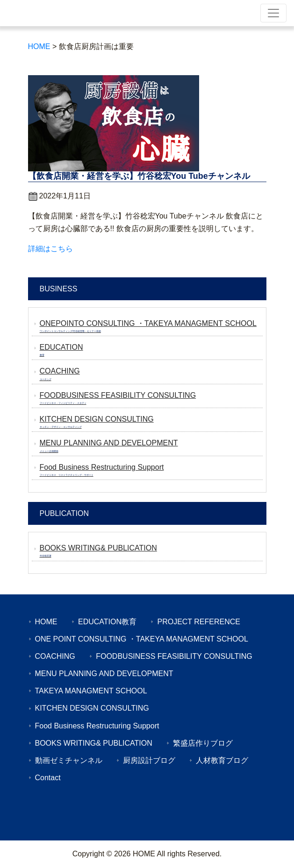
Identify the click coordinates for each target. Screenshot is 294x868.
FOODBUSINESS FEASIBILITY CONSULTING (174, 656)
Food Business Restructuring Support (97, 726)
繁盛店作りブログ (203, 743)
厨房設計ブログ (149, 760)
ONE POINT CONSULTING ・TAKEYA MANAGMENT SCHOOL (142, 639)
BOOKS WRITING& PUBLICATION (94, 743)
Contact (48, 778)
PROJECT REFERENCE (199, 622)
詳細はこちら (50, 249)
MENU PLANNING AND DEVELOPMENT (104, 674)
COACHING (55, 656)
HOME (46, 622)
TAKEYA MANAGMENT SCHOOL (91, 691)
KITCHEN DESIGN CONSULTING (92, 708)
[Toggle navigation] (273, 13)
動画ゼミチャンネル (69, 760)
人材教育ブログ (222, 760)
